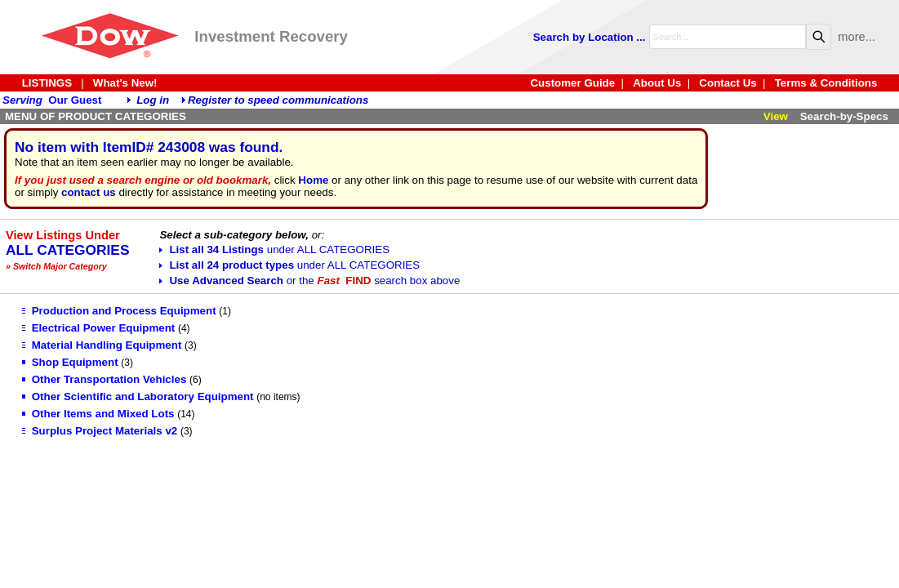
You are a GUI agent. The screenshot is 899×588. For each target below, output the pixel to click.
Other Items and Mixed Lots (98, 414)
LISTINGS (47, 83)
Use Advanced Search (309, 281)
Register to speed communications (278, 100)
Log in (153, 100)
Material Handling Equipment (102, 345)
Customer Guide (572, 83)
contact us (89, 192)
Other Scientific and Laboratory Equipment (138, 396)
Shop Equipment (70, 362)
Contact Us (728, 83)
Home (313, 180)
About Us (657, 83)
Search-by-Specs (844, 116)
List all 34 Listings (274, 249)
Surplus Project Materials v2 (100, 431)
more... (857, 37)
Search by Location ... (590, 37)
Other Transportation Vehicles (105, 379)
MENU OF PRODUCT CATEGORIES (96, 116)
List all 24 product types (289, 265)
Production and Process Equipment (119, 311)
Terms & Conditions (826, 83)
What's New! (125, 83)
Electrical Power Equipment (99, 328)
